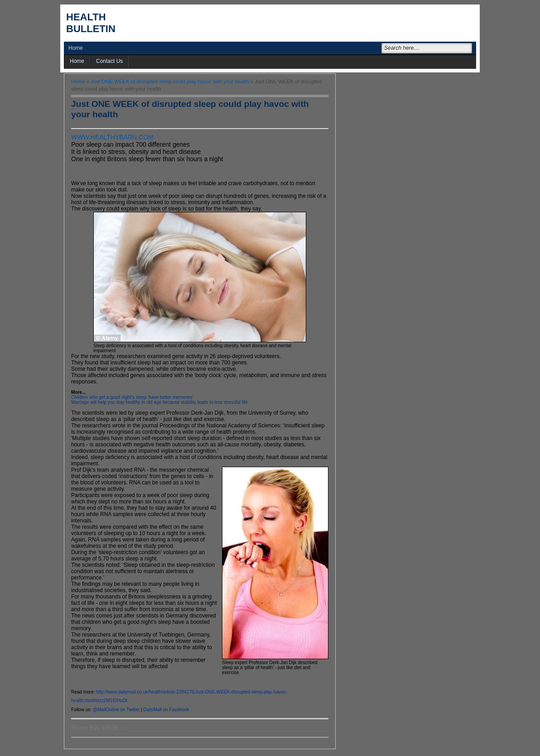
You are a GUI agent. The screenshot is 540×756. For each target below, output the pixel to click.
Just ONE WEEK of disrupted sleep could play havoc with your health (170, 81)
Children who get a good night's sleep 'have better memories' (132, 397)
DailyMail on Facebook (166, 710)
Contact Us (109, 61)
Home (76, 48)
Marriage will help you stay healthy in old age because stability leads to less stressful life (159, 402)
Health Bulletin (91, 23)
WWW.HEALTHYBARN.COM (112, 137)
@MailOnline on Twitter (116, 710)
